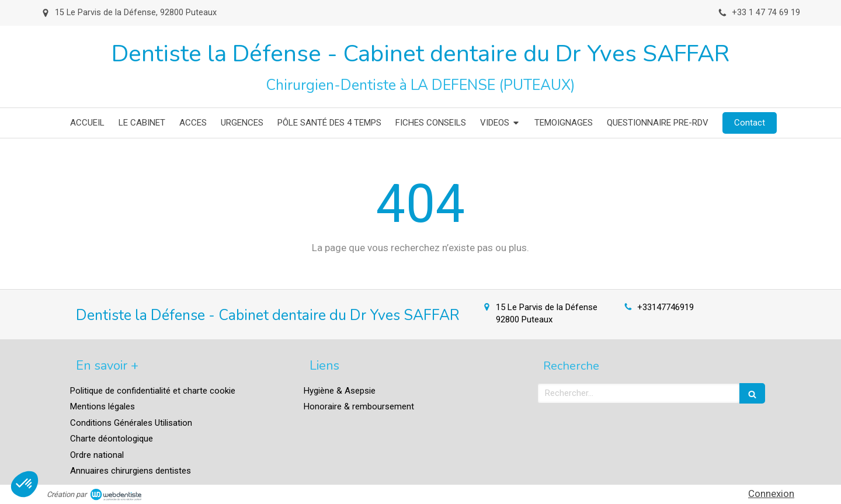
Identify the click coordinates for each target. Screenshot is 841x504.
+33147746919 (665, 307)
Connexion (771, 493)
